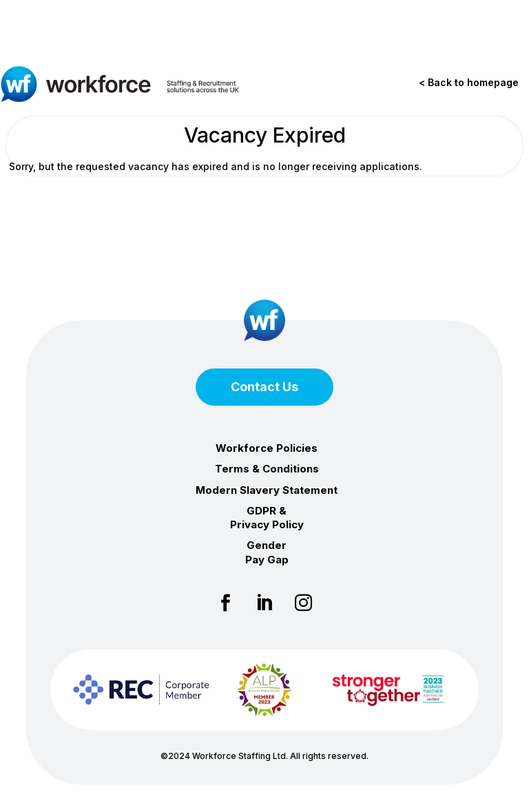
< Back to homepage (469, 82)
